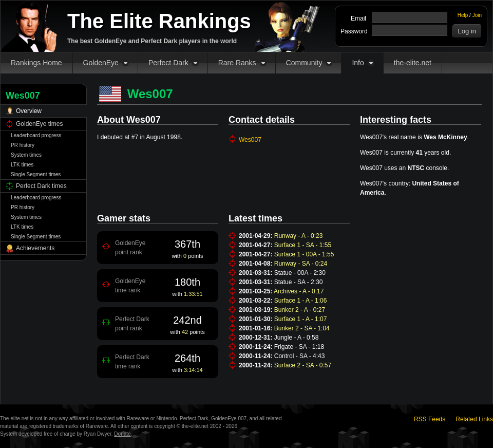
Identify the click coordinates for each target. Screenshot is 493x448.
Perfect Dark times (41, 186)
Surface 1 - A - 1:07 (301, 319)
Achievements (35, 248)
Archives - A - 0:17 (299, 291)
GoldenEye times (39, 124)
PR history (23, 145)
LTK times (22, 165)
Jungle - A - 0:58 (297, 338)
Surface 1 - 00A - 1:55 (304, 254)
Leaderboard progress (36, 135)
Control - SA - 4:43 (300, 356)
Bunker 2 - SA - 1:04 (302, 328)
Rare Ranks (237, 63)
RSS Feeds (430, 419)
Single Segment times (36, 174)
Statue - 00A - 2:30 (300, 273)
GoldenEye (101, 63)
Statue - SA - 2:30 (299, 282)
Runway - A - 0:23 (299, 236)
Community (304, 63)
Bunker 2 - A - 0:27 (300, 310)
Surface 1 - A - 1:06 (301, 301)
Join (477, 15)
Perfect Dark (168, 63)
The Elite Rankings (159, 21)
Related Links (474, 419)
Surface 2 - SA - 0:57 (303, 365)
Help (463, 15)
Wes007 (250, 140)
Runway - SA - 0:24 (301, 264)
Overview (29, 111)
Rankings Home (36, 63)
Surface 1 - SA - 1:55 (303, 245)
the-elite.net (413, 63)
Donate (122, 434)
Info (358, 63)
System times (26, 155)
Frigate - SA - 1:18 (299, 347)
